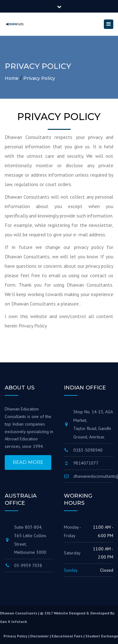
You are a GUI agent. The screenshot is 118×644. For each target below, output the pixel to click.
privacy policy (15, 636)
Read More (28, 462)
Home (12, 78)
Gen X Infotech (14, 622)
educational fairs (67, 636)
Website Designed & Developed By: (84, 613)
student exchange (102, 636)
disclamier (39, 636)
